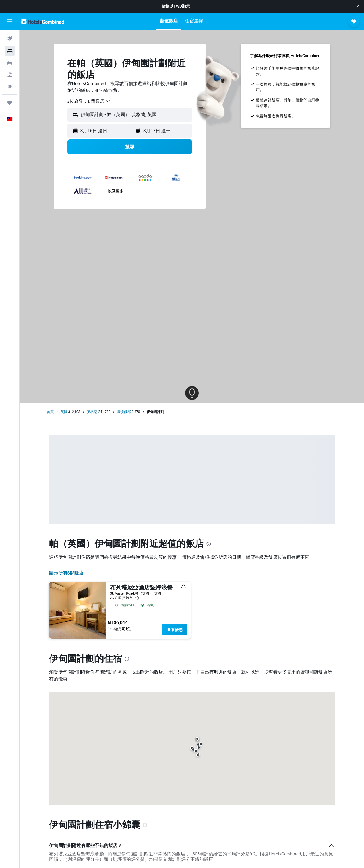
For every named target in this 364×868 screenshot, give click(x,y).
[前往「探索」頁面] (10, 87)
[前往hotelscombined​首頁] (43, 21)
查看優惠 (175, 630)
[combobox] (89, 101)
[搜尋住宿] (10, 51)
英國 (64, 412)
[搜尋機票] (10, 39)
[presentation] (209, 544)
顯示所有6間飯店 (66, 573)
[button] (358, 6)
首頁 (50, 412)
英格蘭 (92, 412)
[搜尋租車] (10, 63)
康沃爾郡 (124, 412)
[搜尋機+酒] (10, 75)
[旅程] (10, 103)
